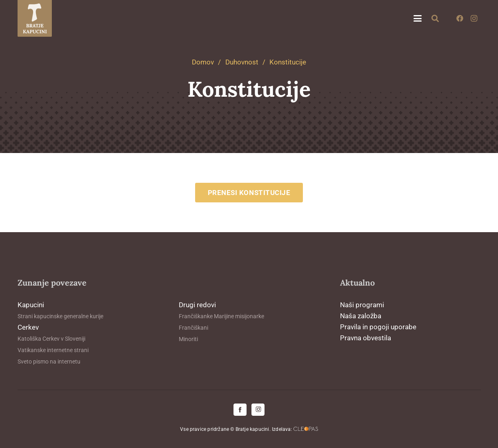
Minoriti (188, 339)
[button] (417, 18)
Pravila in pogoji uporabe (378, 327)
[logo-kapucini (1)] (35, 18)
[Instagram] (474, 18)
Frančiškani (193, 328)
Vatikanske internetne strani (53, 350)
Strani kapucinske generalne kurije (60, 316)
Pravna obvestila (366, 338)
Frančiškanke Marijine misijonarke (221, 316)
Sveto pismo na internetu (49, 362)
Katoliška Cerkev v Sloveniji (51, 339)
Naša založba (361, 316)
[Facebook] (460, 18)
